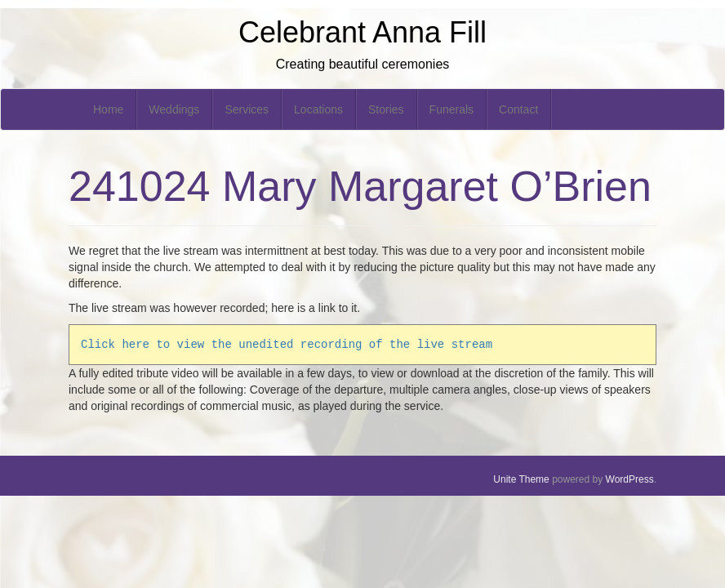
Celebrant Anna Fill (362, 32)
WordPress (630, 479)
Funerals (451, 109)
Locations (318, 109)
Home (108, 109)
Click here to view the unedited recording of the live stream (287, 344)
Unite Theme (521, 479)
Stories (386, 109)
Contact (518, 109)
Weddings (174, 109)
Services (247, 109)
